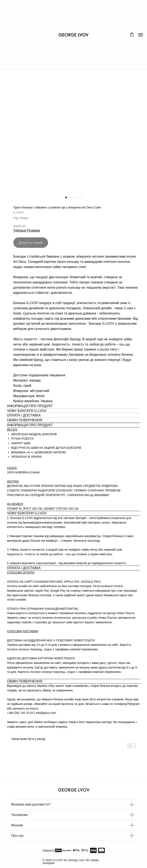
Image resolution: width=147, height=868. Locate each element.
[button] (132, 34)
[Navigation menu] (141, 35)
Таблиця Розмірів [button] (27, 230)
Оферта (48, 850)
